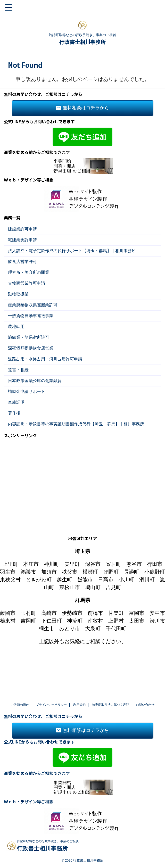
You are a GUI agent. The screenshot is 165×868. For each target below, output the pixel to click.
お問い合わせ (145, 705)
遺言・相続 (20, 405)
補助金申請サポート (28, 432)
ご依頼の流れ (20, 705)
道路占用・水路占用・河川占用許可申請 (46, 391)
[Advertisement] (82, 527)
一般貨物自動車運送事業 (32, 338)
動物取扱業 (20, 311)
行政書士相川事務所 (82, 42)
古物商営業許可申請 (28, 298)
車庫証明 (18, 445)
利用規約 (79, 705)
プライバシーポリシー (51, 705)
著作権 (15, 458)
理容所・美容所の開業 (30, 284)
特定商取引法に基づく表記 (111, 705)
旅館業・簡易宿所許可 (30, 365)
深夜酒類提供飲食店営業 (32, 378)
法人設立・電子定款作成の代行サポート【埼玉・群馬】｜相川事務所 (73, 257)
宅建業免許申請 (24, 244)
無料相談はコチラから (83, 108)
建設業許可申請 (24, 231)
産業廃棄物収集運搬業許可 (34, 324)
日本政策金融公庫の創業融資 (36, 418)
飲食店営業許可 (24, 271)
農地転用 (18, 351)
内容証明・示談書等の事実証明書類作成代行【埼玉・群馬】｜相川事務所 (77, 472)
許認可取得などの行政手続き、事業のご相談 (48, 841)
